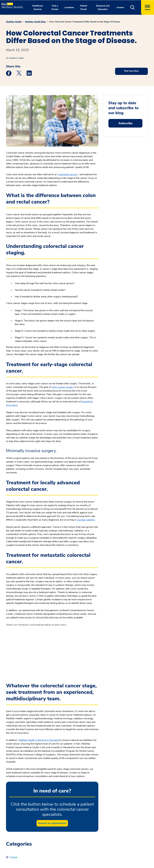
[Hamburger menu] (148, 7)
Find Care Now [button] (131, 71)
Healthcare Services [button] (38, 8)
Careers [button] (120, 7)
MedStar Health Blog (35, 22)
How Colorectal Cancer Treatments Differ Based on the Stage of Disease (85, 22)
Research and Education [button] (103, 8)
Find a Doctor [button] (55, 8)
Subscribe (126, 123)
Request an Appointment (52, 823)
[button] (136, 7)
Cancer (14, 857)
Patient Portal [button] (84, 8)
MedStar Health (14, 22)
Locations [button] (69, 7)
